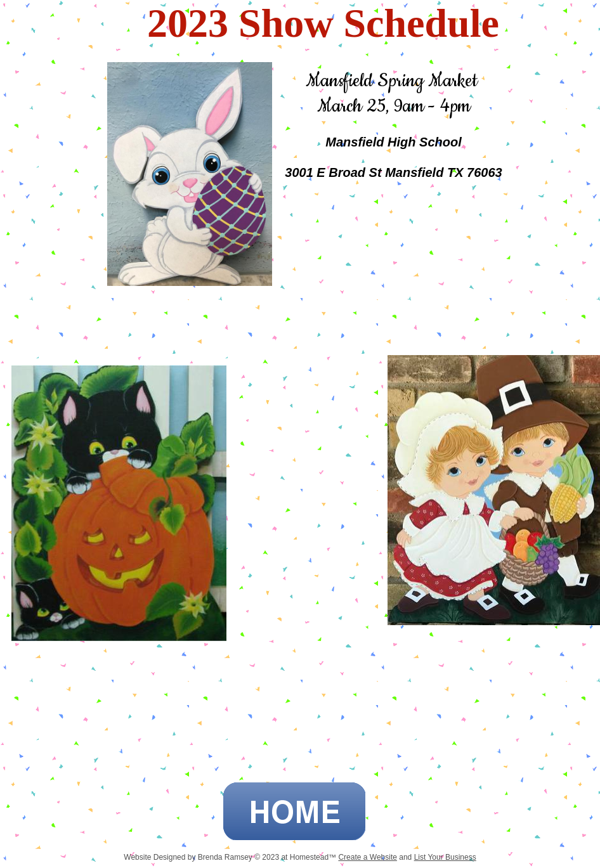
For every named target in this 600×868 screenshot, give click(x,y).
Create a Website (368, 857)
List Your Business (445, 857)
